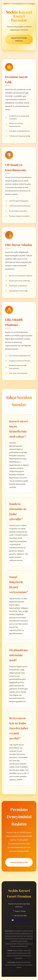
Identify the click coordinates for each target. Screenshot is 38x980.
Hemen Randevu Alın (19, 862)
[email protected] (20, 920)
